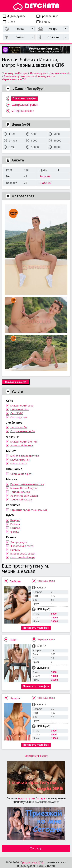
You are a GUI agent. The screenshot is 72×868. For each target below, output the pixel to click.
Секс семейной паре (23, 557)
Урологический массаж (24, 496)
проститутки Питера (32, 798)
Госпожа (15, 528)
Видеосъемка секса (22, 554)
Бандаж (15, 520)
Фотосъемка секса (22, 546)
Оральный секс (20, 409)
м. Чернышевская (23, 111)
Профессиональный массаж (27, 484)
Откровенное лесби (23, 431)
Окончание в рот (21, 474)
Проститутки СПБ (32, 862)
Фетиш (15, 532)
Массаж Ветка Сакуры (24, 488)
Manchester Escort (36, 756)
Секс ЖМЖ (17, 413)
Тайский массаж (20, 492)
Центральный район (25, 105)
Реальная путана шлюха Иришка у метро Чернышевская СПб (28, 78)
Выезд (9, 22)
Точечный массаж (21, 499)
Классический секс (22, 406)
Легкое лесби (19, 427)
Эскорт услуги (19, 542)
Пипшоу (15, 550)
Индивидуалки (14, 16)
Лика (13, 640)
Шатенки (45, 183)
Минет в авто (19, 463)
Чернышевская (46, 581)
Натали (15, 698)
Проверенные (47, 16)
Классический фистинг (24, 442)
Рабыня (15, 524)
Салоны (43, 22)
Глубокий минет (20, 460)
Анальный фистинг (22, 445)
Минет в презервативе (25, 456)
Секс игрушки (19, 417)
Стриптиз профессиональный (29, 510)
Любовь (15, 581)
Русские (45, 176)
